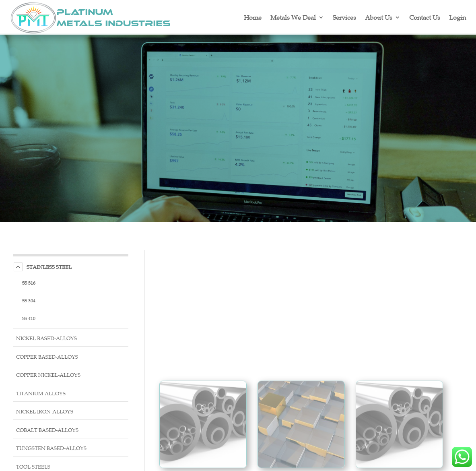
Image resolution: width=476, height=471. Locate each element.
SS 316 (29, 283)
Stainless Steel (49, 267)
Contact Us (425, 17)
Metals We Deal (293, 17)
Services (344, 17)
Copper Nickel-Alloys (48, 375)
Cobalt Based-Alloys (47, 430)
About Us (379, 17)
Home (253, 17)
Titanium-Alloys (41, 394)
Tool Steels (33, 467)
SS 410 (29, 318)
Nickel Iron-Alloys (45, 412)
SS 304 (29, 300)
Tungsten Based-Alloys (51, 448)
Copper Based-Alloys (47, 357)
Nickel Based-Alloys (46, 338)
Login (457, 17)
